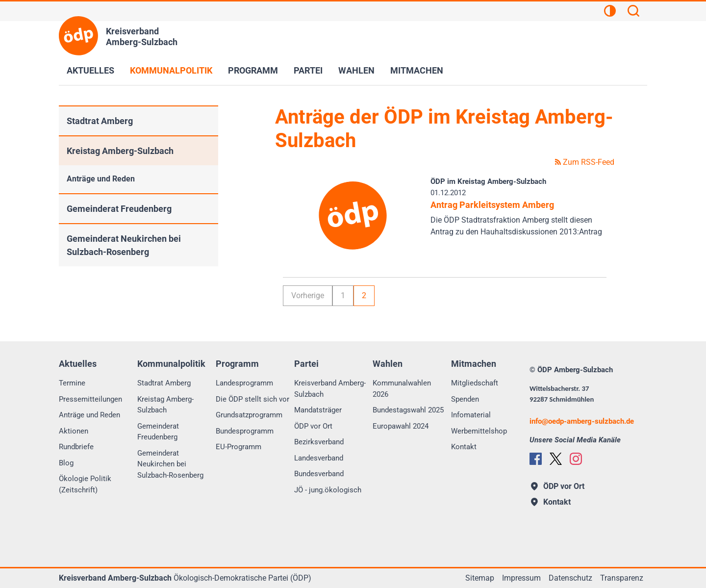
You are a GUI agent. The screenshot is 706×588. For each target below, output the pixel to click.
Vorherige (308, 295)
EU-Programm (239, 447)
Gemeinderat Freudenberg (119, 209)
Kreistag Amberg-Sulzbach (120, 151)
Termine (72, 383)
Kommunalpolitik (171, 70)
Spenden (465, 399)
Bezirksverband (319, 442)
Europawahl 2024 (401, 426)
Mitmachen (417, 70)
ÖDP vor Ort (313, 426)
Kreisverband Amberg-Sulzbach (330, 389)
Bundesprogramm (245, 431)
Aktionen (74, 431)
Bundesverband (319, 474)
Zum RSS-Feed (585, 162)
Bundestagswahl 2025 (408, 410)
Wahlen (356, 70)
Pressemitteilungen (90, 399)
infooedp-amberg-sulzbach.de (582, 421)
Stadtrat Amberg (100, 121)
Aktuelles (90, 70)
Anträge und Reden (101, 179)
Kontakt (464, 447)
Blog (66, 463)
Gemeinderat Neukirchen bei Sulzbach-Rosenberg (124, 245)
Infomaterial (471, 415)
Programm (253, 70)
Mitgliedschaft (475, 383)
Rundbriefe (76, 447)
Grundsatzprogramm (249, 415)
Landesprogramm (244, 383)
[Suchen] (633, 12)
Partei (308, 70)
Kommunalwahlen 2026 (402, 389)
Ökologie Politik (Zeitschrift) (85, 484)
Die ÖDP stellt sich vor (252, 399)
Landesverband (319, 458)
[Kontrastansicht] (610, 12)
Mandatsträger (318, 410)
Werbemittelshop (479, 431)
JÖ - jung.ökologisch (328, 490)
